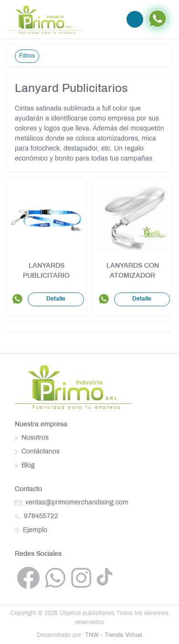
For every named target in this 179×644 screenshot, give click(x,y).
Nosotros (32, 438)
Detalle (56, 299)
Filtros (27, 56)
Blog (25, 466)
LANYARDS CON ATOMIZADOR (133, 271)
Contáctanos (37, 452)
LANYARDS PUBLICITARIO (46, 271)
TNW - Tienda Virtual (114, 635)
